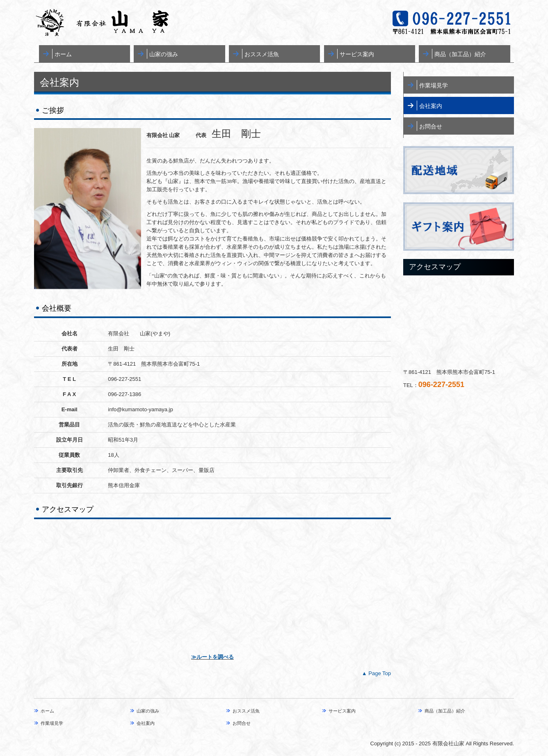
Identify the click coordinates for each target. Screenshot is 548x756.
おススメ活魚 (262, 54)
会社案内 (431, 106)
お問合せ (431, 126)
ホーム (63, 54)
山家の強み (164, 54)
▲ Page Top (376, 673)
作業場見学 (434, 85)
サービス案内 (357, 54)
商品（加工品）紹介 (460, 54)
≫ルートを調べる (212, 657)
